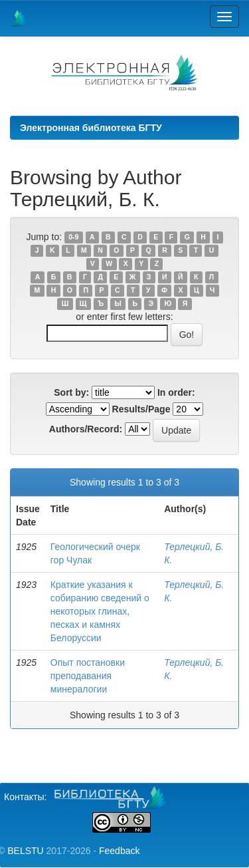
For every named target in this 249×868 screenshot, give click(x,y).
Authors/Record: (86, 429)
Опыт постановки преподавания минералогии (88, 676)
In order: (176, 392)
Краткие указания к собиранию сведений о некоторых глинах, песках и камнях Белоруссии (100, 611)
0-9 (73, 237)
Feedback (119, 851)
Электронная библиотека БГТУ (91, 128)
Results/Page (141, 409)
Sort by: (71, 392)
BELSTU (25, 851)
